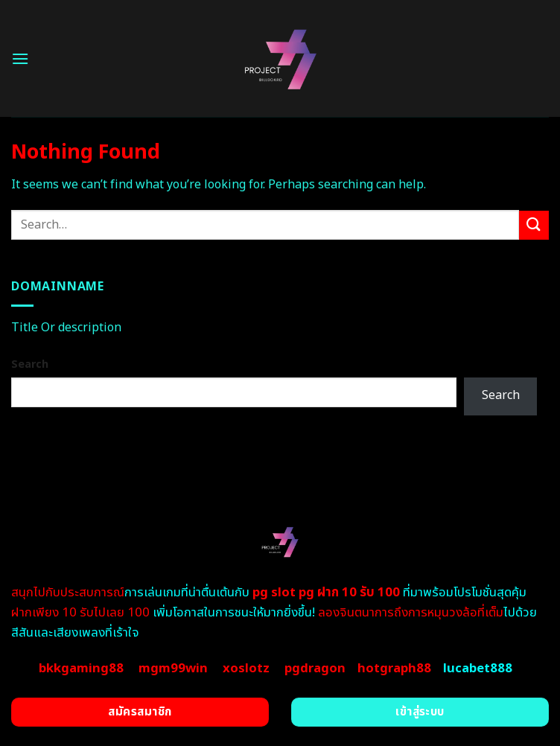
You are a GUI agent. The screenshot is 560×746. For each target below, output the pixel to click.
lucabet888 (478, 669)
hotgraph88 (394, 669)
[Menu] (20, 58)
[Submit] (534, 225)
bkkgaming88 (81, 669)
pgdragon (315, 669)
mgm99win (173, 669)
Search (30, 364)
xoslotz (246, 669)
